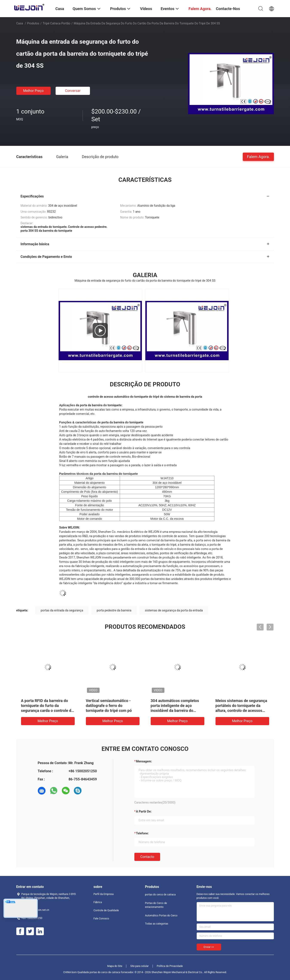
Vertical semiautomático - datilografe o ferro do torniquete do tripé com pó (109, 706)
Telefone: (142, 833)
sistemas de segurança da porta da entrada (174, 610)
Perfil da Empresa (104, 894)
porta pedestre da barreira (114, 610)
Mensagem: (144, 761)
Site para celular (140, 966)
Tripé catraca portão (57, 23)
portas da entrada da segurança (62, 610)
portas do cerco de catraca (160, 895)
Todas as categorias (157, 924)
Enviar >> (209, 947)
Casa (20, 23)
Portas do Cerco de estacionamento (156, 905)
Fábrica (98, 902)
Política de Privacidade (170, 966)
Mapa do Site (115, 966)
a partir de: (144, 811)
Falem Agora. (258, 156)
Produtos (33, 23)
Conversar (73, 91)
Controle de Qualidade (106, 910)
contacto (147, 857)
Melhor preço (33, 91)
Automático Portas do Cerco (161, 916)
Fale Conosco (101, 919)
